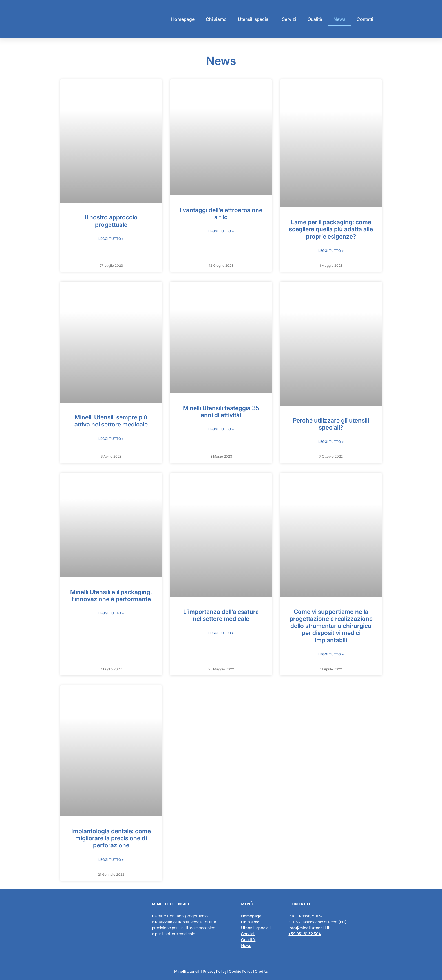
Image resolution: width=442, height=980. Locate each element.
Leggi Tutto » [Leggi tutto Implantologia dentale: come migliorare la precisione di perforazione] (111, 860)
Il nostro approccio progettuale (111, 221)
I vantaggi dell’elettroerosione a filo (221, 214)
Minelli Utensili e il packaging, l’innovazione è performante (111, 595)
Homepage (183, 19)
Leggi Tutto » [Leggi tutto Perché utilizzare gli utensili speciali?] (331, 442)
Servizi (289, 19)
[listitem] (257, 931)
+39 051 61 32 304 (305, 934)
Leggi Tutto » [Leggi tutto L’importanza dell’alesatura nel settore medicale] (221, 633)
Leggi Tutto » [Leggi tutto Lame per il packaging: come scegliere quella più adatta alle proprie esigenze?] (331, 251)
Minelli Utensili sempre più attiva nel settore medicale (111, 421)
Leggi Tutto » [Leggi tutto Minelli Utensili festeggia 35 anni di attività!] (221, 429)
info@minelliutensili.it (309, 928)
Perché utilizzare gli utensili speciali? (331, 424)
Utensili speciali (254, 19)
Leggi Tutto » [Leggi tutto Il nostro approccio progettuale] (111, 239)
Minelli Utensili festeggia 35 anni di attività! (221, 412)
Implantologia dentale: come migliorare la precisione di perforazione (111, 838)
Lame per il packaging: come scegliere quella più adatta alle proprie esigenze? (331, 229)
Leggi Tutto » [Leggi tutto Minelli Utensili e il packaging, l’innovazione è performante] (111, 613)
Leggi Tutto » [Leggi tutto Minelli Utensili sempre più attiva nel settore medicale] (111, 439)
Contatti (365, 19)
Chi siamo (216, 19)
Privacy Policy (215, 971)
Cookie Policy (241, 971)
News (339, 19)
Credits (261, 971)
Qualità (315, 19)
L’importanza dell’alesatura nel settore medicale (221, 615)
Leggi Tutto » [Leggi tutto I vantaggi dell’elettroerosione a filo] (221, 231)
